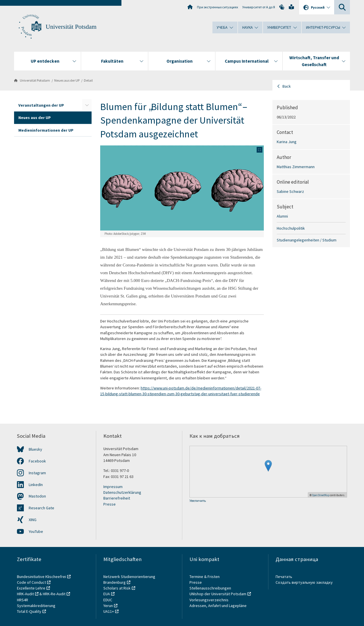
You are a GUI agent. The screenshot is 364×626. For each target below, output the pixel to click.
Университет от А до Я (259, 7)
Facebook (37, 461)
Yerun (108, 606)
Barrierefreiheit (117, 498)
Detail (88, 80)
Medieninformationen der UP (46, 130)
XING (33, 520)
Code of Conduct (31, 582)
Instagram (37, 473)
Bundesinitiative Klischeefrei (41, 577)
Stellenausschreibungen (210, 588)
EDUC (108, 600)
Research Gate (41, 508)
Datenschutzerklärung (122, 492)
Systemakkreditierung (36, 606)
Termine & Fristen (205, 577)
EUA (107, 594)
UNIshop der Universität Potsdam (218, 594)
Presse (110, 504)
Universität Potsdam (71, 27)
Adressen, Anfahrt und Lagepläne (218, 606)
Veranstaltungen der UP (41, 105)
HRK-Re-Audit (54, 594)
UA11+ (109, 611)
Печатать (284, 577)
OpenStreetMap (321, 495)
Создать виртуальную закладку (304, 582)
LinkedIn (36, 485)
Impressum (113, 487)
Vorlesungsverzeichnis (209, 600)
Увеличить (198, 501)
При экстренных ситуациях (217, 7)
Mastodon (37, 496)
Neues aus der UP (67, 80)
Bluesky (35, 449)
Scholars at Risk (117, 588)
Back (287, 86)
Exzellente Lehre (31, 588)
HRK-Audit (25, 594)
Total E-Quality (29, 611)
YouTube (36, 531)
